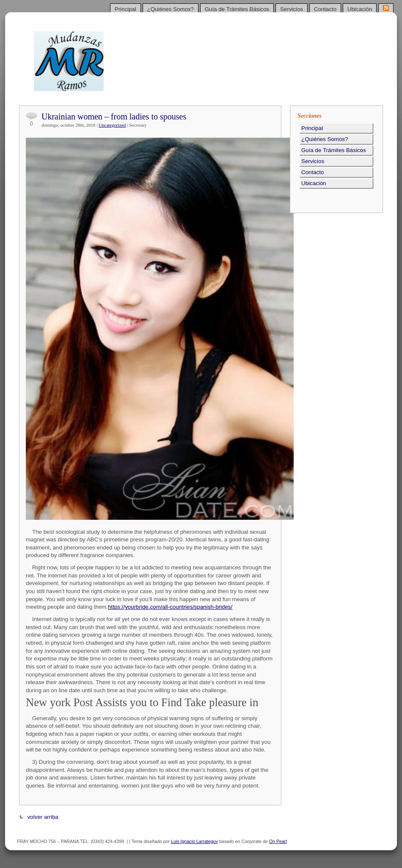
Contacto (325, 9)
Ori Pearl (278, 841)
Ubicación (360, 9)
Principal (125, 9)
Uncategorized (112, 125)
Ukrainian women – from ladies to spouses (114, 116)
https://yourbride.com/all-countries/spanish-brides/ (170, 607)
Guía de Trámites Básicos (237, 9)
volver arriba (39, 817)
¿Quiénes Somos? (171, 9)
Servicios (292, 9)
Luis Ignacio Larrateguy (194, 841)
